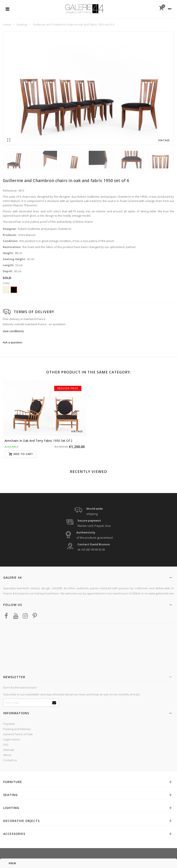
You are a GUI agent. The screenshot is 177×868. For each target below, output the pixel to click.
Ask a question (13, 342)
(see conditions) (13, 331)
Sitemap (9, 750)
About (7, 755)
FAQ (6, 745)
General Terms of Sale (18, 734)
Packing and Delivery (17, 729)
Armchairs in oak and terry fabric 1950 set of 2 (38, 441)
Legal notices (12, 739)
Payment (9, 724)
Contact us (10, 760)
